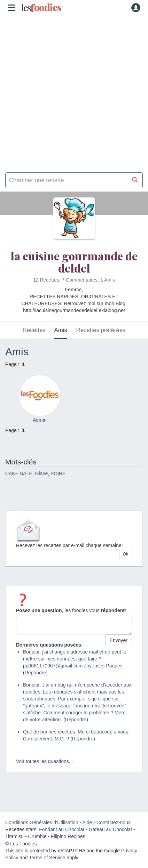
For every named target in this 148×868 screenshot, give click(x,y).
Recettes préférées (101, 330)
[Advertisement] (74, 91)
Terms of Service (47, 858)
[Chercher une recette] (135, 180)
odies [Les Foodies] (41, 8)
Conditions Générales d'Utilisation (42, 822)
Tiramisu (14, 836)
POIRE (58, 473)
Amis (61, 330)
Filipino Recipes (68, 836)
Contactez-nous (114, 822)
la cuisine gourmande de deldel (74, 262)
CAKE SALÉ (19, 473)
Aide (87, 822)
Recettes (34, 330)
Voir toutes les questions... (44, 761)
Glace (42, 473)
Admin (40, 420)
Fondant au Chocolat (62, 829)
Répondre (36, 673)
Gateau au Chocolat (111, 829)
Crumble (37, 836)
